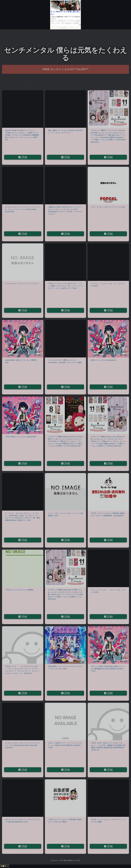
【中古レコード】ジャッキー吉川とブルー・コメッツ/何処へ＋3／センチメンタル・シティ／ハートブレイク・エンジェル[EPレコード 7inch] (66, 286)
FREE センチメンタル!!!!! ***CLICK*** (66, 69)
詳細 (23, 157)
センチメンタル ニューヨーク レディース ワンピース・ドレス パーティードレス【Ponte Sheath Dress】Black (23, 209)
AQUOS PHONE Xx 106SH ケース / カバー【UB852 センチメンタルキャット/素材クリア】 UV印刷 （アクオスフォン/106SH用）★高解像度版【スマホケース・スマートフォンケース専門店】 (22, 135)
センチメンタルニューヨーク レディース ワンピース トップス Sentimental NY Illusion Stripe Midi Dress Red (22, 745)
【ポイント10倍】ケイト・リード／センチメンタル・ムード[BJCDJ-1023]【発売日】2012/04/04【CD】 (65, 745)
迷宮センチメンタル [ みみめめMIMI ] (104, 360)
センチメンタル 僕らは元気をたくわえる (66, 54)
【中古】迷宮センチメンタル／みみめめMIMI (21, 437)
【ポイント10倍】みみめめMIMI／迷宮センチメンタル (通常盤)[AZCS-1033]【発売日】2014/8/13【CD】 (108, 669)
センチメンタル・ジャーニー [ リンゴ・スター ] (22, 283)
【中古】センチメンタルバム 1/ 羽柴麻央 (19, 590)
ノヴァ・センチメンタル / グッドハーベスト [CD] (108, 207)
